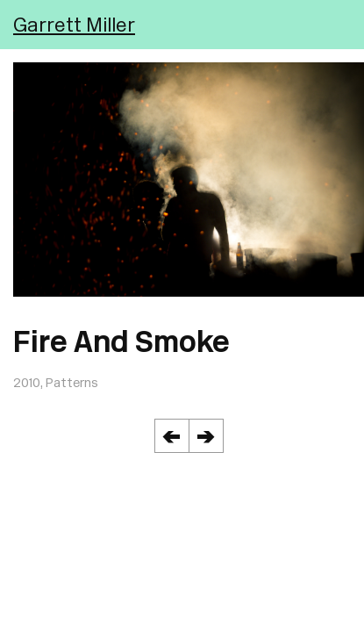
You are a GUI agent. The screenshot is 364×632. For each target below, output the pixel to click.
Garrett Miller (74, 24)
